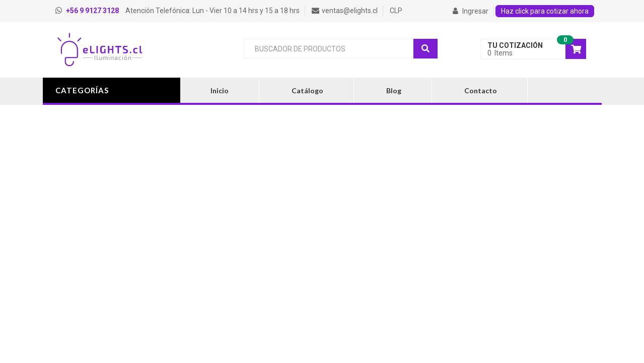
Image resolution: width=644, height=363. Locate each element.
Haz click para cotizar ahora (545, 11)
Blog (394, 90)
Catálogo (307, 90)
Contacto (481, 90)
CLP (396, 11)
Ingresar (471, 11)
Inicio (220, 90)
